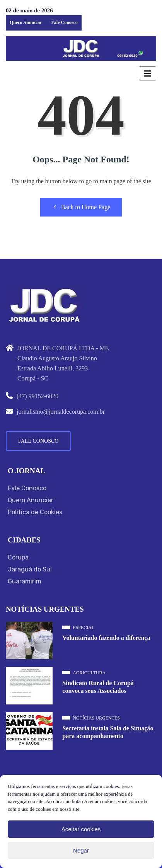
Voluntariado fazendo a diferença (106, 638)
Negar (81, 850)
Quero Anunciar (26, 22)
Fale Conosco (64, 22)
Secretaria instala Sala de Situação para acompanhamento (108, 732)
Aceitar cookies (81, 829)
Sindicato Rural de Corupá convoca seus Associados (98, 687)
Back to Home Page (81, 207)
